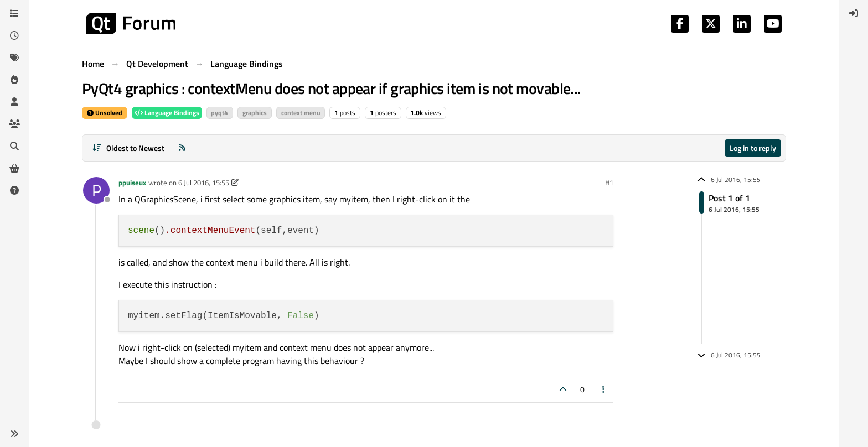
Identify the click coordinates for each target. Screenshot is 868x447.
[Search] (14, 146)
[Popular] (14, 80)
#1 (609, 183)
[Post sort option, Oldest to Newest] (128, 148)
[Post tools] (604, 389)
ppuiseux (132, 183)
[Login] (854, 13)
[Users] (14, 102)
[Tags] (14, 58)
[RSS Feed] (182, 148)
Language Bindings (167, 113)
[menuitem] (854, 13)
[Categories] (14, 13)
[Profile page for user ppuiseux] (96, 190)
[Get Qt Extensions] (14, 168)
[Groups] (14, 124)
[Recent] (14, 35)
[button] (14, 434)
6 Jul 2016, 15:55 (204, 183)
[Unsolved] (14, 190)
